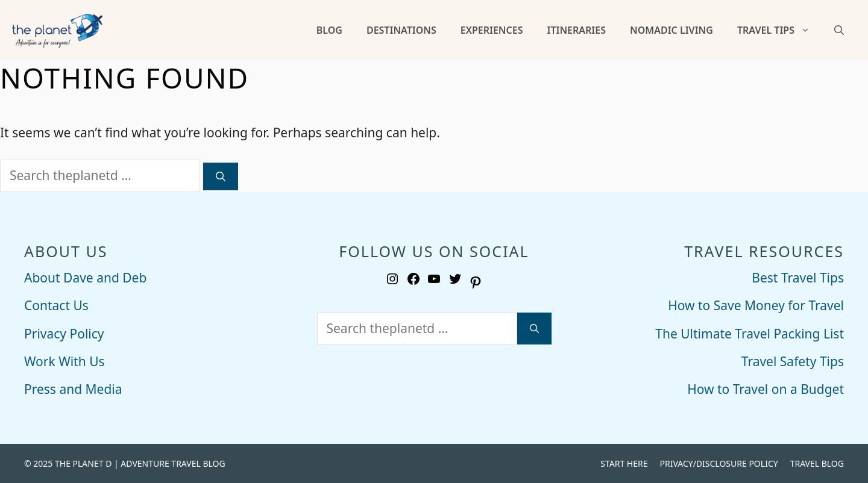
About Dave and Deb (85, 278)
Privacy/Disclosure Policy (719, 463)
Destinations (401, 30)
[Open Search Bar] (839, 30)
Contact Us (56, 305)
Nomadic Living (671, 30)
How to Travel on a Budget (766, 389)
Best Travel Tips (798, 278)
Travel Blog (817, 463)
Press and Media (73, 389)
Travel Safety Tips (793, 361)
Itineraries (576, 30)
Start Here (624, 463)
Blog (329, 30)
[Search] (221, 176)
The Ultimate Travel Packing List (750, 334)
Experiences (492, 30)
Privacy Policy (64, 334)
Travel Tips (780, 30)
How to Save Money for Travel (756, 305)
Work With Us (64, 361)
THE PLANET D (83, 463)
